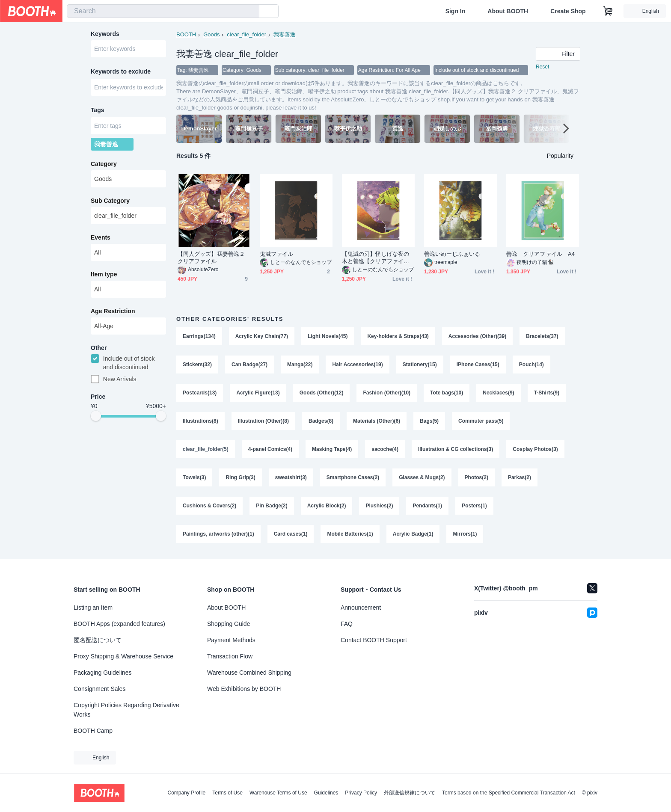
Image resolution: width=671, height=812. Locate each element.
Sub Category (110, 201)
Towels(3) (194, 477)
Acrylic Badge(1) (413, 534)
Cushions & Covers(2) (209, 506)
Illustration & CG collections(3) (456, 449)
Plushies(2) (379, 506)
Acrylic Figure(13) (258, 393)
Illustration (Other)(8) (263, 421)
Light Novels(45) (328, 336)
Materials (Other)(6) (377, 421)
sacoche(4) (385, 449)
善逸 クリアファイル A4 (540, 254)
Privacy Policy (361, 793)
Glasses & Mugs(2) (422, 477)
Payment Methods (231, 640)
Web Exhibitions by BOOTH (244, 689)
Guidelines (326, 793)
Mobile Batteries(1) (350, 534)
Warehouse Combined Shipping (249, 673)
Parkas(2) (520, 477)
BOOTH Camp (93, 731)
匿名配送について (98, 640)
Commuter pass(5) (481, 421)
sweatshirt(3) (291, 477)
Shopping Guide (229, 624)
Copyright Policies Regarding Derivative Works (126, 710)
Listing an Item (93, 608)
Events (101, 237)
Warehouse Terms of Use (278, 793)
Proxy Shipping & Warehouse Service (123, 656)
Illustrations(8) (200, 421)
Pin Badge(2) (272, 506)
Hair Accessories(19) (357, 365)
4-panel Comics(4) (270, 449)
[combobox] (163, 11)
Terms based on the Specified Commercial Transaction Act (509, 793)
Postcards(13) (200, 393)
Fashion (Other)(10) (387, 393)
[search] (251, 12)
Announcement (361, 608)
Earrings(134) (199, 336)
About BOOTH (508, 11)
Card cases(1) (291, 534)
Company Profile (186, 793)
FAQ (347, 624)
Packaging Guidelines (102, 673)
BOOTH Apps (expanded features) (119, 624)
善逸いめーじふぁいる (452, 254)
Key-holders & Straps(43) (398, 336)
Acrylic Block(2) (327, 506)
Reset (542, 67)
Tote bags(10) (447, 393)
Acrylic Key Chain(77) (262, 336)
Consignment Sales (99, 689)
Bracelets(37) (542, 336)
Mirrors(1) (465, 534)
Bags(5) (429, 421)
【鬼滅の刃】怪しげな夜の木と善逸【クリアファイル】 (376, 258)
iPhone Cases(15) (478, 365)
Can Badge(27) (249, 365)
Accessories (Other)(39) (477, 336)
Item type (104, 274)
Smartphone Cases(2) (353, 477)
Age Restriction (113, 311)
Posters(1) (474, 506)
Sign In (456, 11)
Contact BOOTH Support (374, 640)
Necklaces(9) (498, 393)
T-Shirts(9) (547, 393)
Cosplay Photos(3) (535, 449)
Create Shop (568, 11)
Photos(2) (477, 477)
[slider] (96, 416)
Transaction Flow (230, 656)
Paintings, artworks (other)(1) (218, 534)
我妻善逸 (285, 34)
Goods (211, 34)
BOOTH (186, 34)
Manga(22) (300, 365)
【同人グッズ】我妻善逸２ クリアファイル (211, 258)
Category (104, 164)
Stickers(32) (197, 365)
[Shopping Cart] (608, 11)
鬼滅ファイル (276, 254)
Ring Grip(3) (240, 477)
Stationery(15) (420, 365)
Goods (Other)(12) (322, 393)
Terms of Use (227, 793)
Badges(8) (321, 421)
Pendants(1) (427, 506)
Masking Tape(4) (332, 449)
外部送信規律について (410, 793)
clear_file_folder (246, 34)
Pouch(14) (531, 365)
